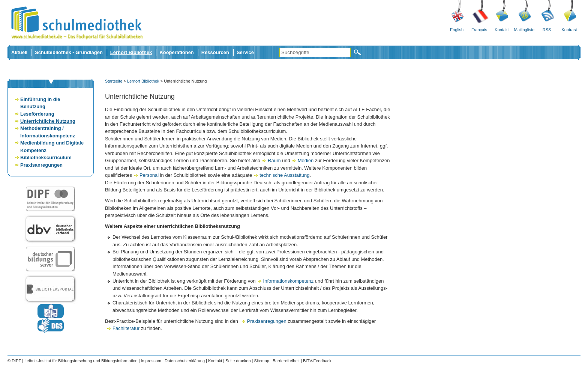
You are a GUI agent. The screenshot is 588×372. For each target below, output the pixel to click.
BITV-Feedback (317, 361)
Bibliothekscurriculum (46, 157)
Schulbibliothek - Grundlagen (69, 52)
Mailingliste (524, 30)
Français (479, 30)
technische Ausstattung (284, 175)
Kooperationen (176, 52)
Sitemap (262, 361)
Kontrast (569, 30)
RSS (547, 30)
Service (245, 52)
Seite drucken (238, 361)
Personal (150, 175)
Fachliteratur (127, 328)
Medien (306, 160)
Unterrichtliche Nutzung (48, 121)
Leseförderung (37, 114)
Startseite (114, 81)
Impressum (151, 361)
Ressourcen (215, 52)
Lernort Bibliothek (131, 52)
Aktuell (19, 52)
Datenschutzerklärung (185, 361)
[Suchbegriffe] (315, 52)
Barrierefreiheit (286, 361)
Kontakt (502, 30)
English (457, 30)
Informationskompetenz (289, 281)
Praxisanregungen (41, 165)
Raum (275, 160)
